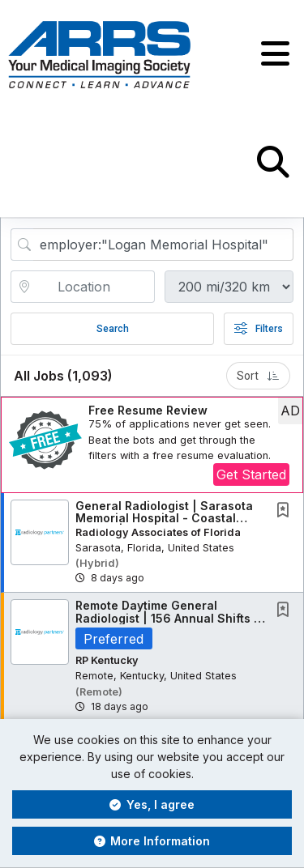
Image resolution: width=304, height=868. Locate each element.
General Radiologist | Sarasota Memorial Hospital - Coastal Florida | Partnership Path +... (164, 518)
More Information (152, 841)
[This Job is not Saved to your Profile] (286, 511)
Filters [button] (259, 329)
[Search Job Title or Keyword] (163, 245)
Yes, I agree (152, 804)
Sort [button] (258, 376)
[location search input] (94, 287)
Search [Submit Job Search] (113, 329)
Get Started (251, 474)
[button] (275, 54)
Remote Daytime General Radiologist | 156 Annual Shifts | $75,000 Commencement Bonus (168, 618)
